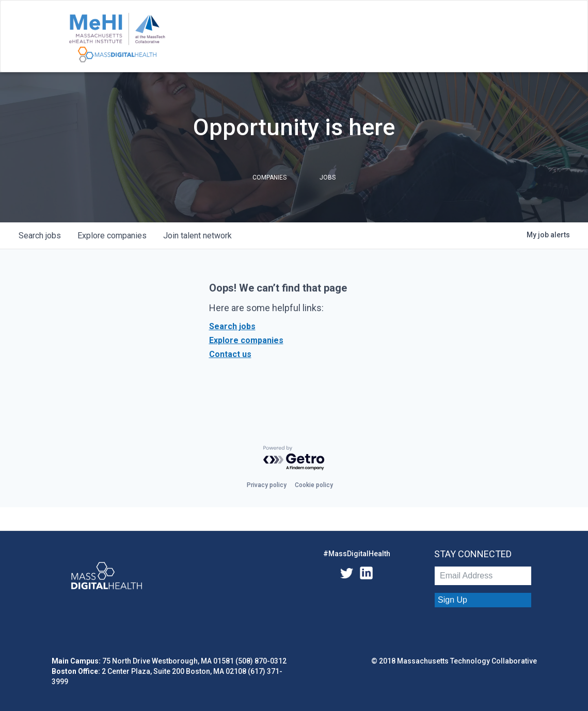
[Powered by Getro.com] (294, 458)
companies (112, 236)
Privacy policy (267, 485)
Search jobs (232, 326)
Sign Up (452, 600)
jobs (40, 236)
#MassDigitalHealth (357, 554)
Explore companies (246, 340)
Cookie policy (314, 485)
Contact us (230, 354)
